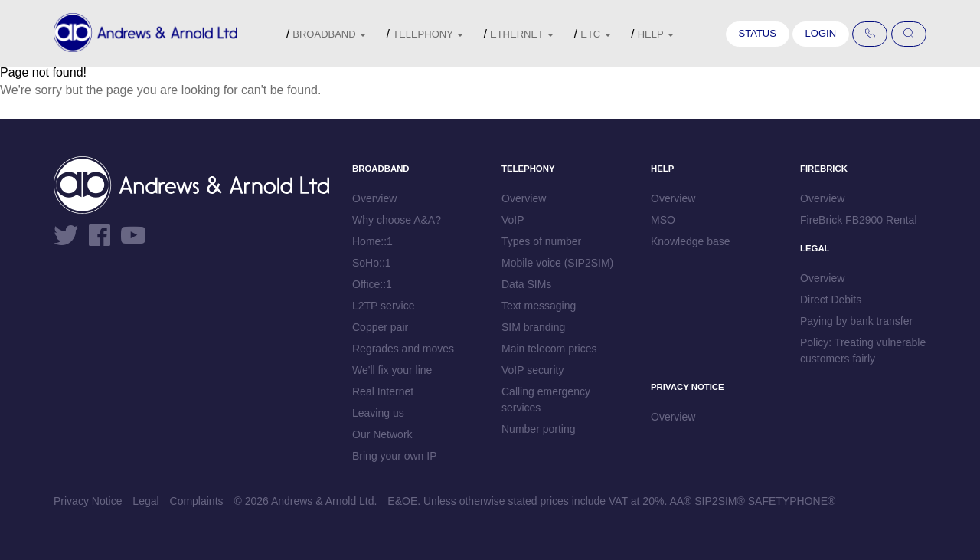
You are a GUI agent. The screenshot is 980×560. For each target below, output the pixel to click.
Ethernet (522, 34)
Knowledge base (691, 241)
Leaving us (378, 413)
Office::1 (372, 284)
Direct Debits (831, 300)
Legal (145, 501)
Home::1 (372, 241)
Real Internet (383, 391)
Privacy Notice (88, 501)
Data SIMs (526, 284)
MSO (663, 220)
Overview (374, 198)
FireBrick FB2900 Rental (859, 220)
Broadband (329, 34)
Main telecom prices (549, 349)
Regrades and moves (403, 349)
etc (596, 34)
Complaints (197, 501)
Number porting (539, 429)
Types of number (541, 241)
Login (821, 33)
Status (758, 33)
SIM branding (533, 327)
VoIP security (532, 370)
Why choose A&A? (397, 220)
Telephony (428, 34)
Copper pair (380, 327)
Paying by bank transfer (856, 321)
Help (656, 34)
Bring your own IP (395, 456)
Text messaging (539, 306)
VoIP (513, 220)
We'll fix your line (392, 370)
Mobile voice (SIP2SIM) (557, 263)
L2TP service (383, 306)
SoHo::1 (372, 263)
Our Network (382, 434)
